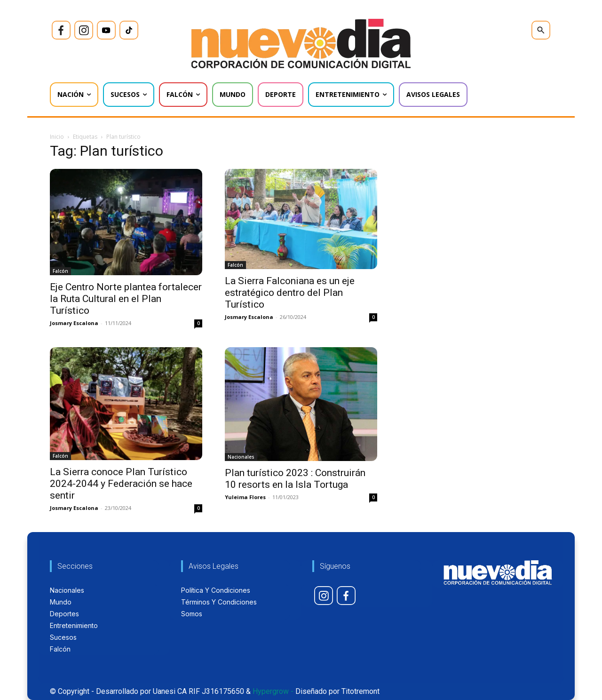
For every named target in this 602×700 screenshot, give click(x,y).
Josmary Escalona (74, 323)
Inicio (57, 137)
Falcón (60, 271)
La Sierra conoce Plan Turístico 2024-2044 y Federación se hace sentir (121, 484)
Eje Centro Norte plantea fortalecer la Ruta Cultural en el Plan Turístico (126, 299)
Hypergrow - (273, 691)
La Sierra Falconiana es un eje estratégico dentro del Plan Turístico (290, 293)
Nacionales (241, 457)
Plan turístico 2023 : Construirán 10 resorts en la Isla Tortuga (295, 479)
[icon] (61, 30)
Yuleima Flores (245, 497)
